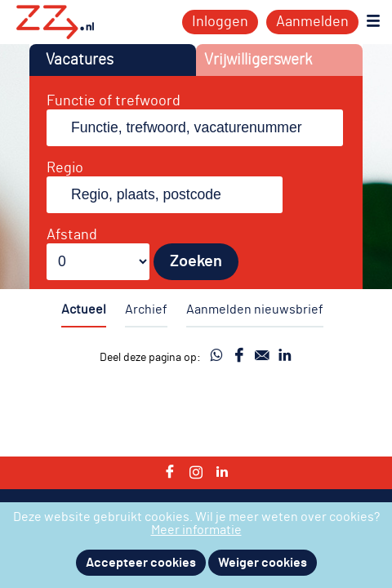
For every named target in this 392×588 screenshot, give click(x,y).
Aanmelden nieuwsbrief (255, 310)
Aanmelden (312, 22)
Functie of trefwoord (114, 101)
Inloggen (220, 22)
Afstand (72, 235)
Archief (146, 310)
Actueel (84, 310)
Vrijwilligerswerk (258, 60)
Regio (65, 168)
